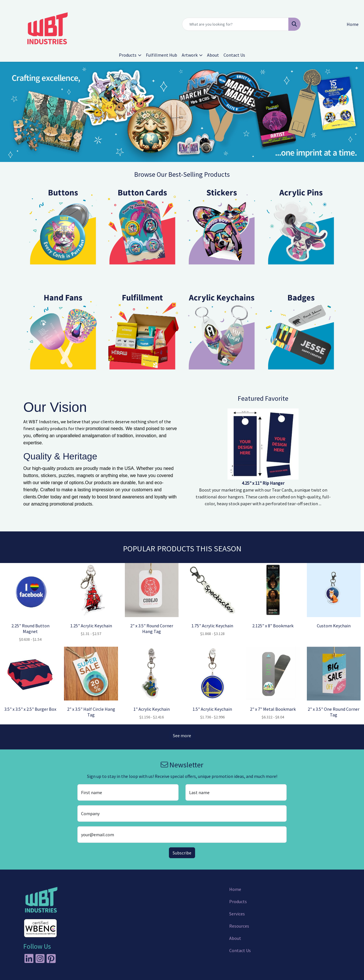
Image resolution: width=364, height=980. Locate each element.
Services (237, 914)
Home (235, 889)
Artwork (190, 55)
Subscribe (182, 853)
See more (182, 735)
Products (238, 901)
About (213, 55)
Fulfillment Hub (162, 55)
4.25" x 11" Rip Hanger (263, 483)
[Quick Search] (235, 24)
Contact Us (234, 55)
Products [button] (128, 55)
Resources (239, 926)
